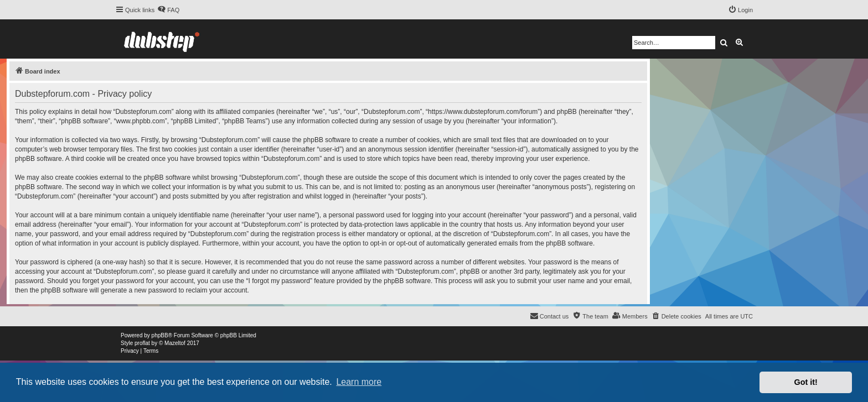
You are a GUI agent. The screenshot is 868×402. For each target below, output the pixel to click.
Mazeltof (175, 343)
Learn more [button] (359, 382)
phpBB (160, 335)
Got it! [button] (806, 382)
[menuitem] (168, 10)
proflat (142, 343)
